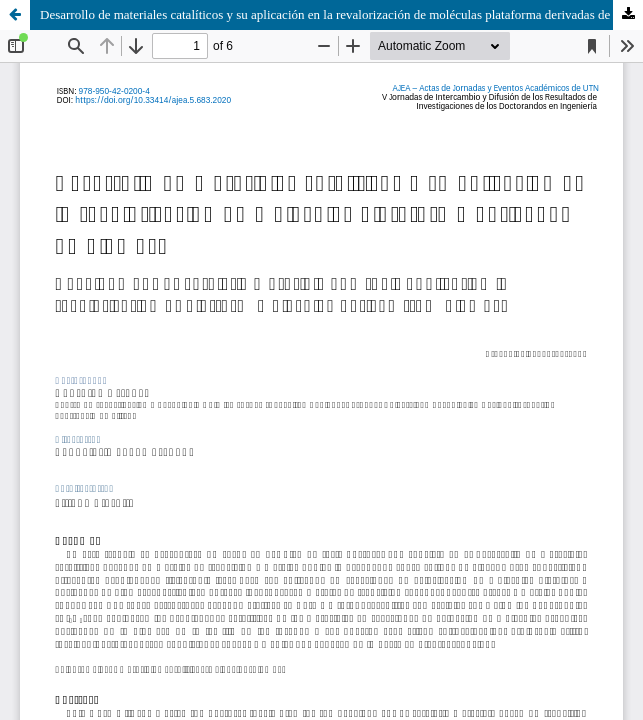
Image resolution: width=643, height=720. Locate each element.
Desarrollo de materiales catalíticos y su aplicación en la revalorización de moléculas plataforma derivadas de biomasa (341, 14)
